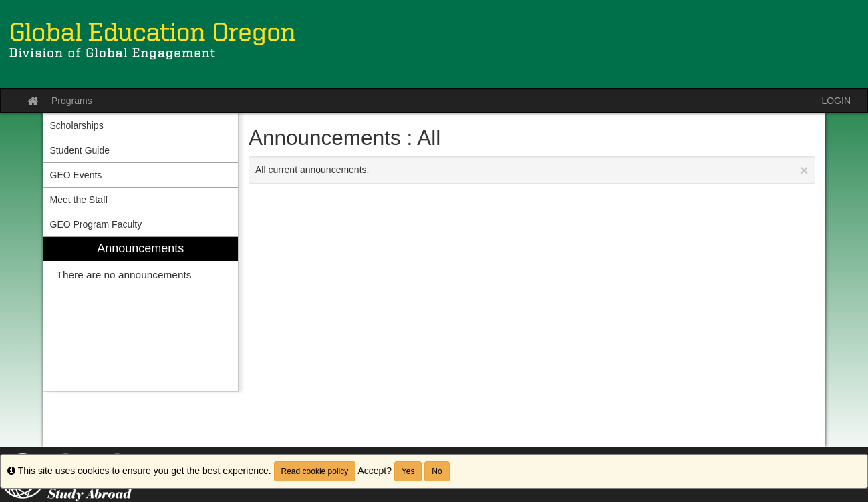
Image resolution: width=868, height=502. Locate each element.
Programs (72, 101)
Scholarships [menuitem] (77, 125)
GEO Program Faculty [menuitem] (96, 224)
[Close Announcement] (804, 170)
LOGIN (836, 101)
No (437, 471)
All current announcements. (532, 170)
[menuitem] (141, 314)
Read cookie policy (315, 471)
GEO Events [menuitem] (76, 175)
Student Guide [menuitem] (80, 150)
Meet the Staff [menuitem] (79, 200)
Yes (408, 471)
